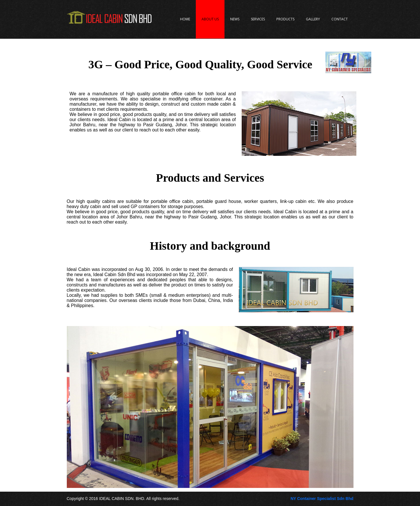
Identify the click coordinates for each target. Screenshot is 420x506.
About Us (210, 19)
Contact (340, 19)
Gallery (313, 19)
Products (285, 19)
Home (185, 19)
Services (258, 19)
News (235, 19)
